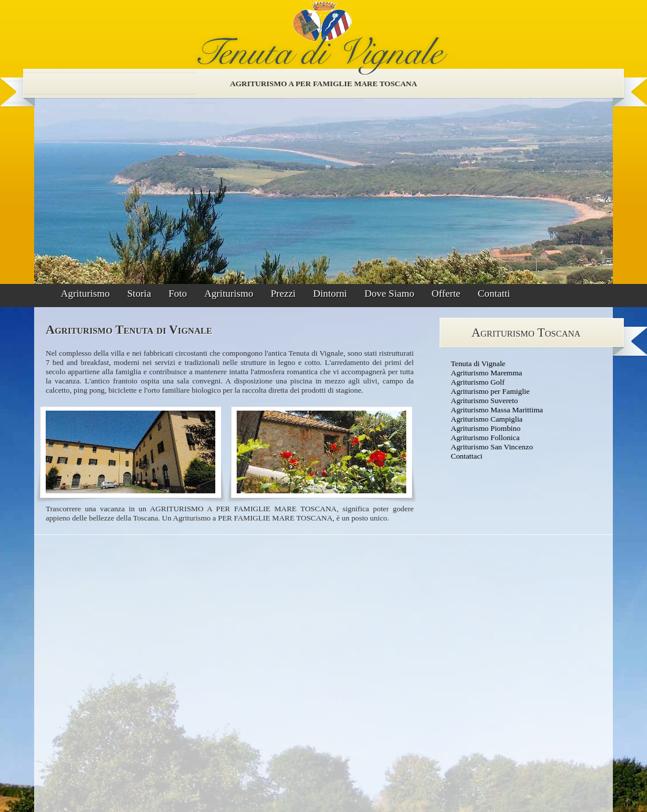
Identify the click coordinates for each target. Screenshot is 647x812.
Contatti (494, 294)
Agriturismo (85, 294)
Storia (139, 294)
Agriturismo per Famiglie (490, 391)
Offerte (446, 294)
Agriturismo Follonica (485, 438)
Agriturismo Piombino (486, 428)
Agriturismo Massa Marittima (497, 410)
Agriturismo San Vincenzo (492, 447)
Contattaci (467, 456)
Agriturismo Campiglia (487, 419)
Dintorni (330, 294)
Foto (178, 294)
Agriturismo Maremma (486, 373)
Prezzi (283, 294)
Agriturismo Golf (478, 382)
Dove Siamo (389, 294)
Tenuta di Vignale (478, 363)
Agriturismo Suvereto (484, 401)
